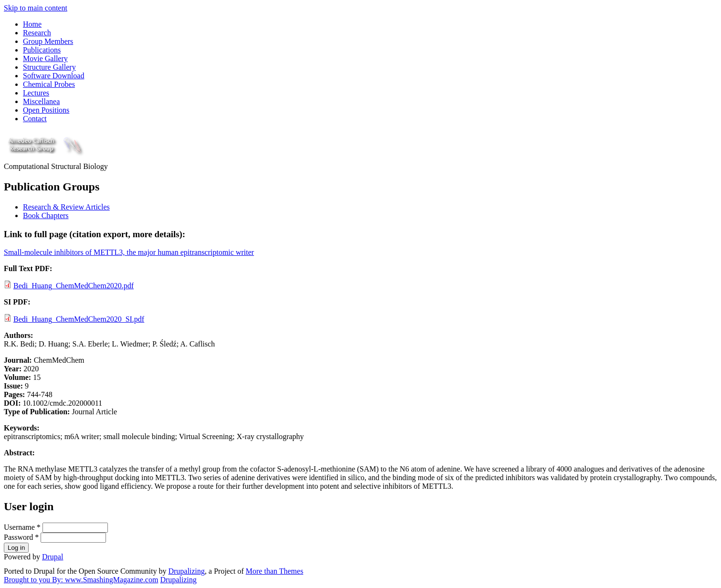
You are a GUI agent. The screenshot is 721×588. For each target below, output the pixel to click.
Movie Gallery (45, 58)
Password (21, 537)
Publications (42, 50)
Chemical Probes (49, 84)
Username (22, 527)
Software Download (53, 76)
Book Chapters (46, 215)
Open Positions (46, 110)
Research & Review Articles (66, 207)
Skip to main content (36, 8)
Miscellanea (41, 101)
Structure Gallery (49, 67)
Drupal (53, 557)
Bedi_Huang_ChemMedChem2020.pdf (74, 286)
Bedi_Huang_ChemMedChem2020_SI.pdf (79, 319)
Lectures (36, 93)
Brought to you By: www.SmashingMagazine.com (81, 580)
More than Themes (275, 571)
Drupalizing (186, 571)
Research (37, 33)
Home (32, 24)
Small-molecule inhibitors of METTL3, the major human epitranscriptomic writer (129, 252)
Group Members (48, 41)
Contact (35, 119)
